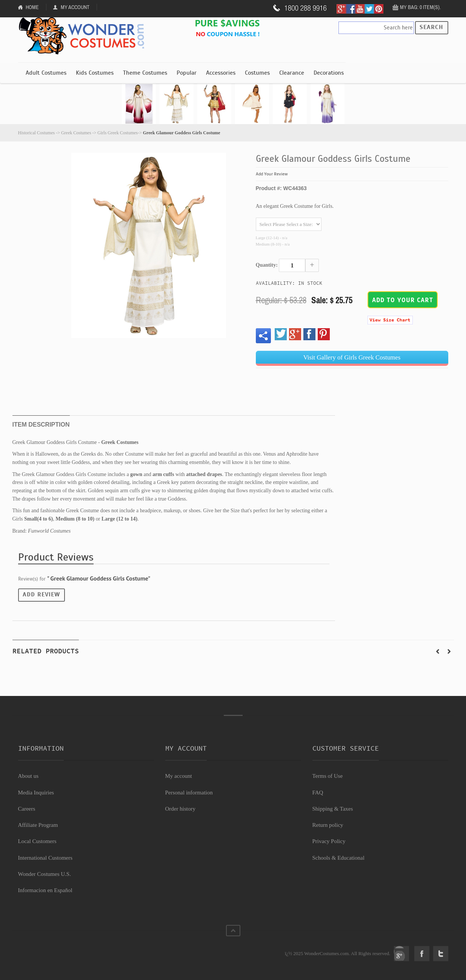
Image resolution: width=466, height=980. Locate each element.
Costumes (257, 73)
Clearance (292, 73)
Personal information (189, 793)
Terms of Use (328, 776)
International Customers (45, 858)
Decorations (329, 73)
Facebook (422, 954)
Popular (187, 73)
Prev (438, 651)
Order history (180, 809)
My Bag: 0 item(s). (420, 7)
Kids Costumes (95, 73)
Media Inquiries (36, 793)
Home (32, 7)
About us (28, 776)
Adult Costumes (46, 73)
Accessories (221, 73)
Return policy (328, 825)
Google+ (401, 954)
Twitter (441, 954)
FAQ (318, 793)
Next (449, 651)
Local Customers (37, 841)
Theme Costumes (145, 73)
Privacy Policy (329, 841)
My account (179, 776)
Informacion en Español (45, 890)
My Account (75, 7)
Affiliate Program (38, 825)
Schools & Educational (338, 858)
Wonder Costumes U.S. (45, 874)
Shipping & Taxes (333, 809)
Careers (27, 809)
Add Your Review (272, 174)
